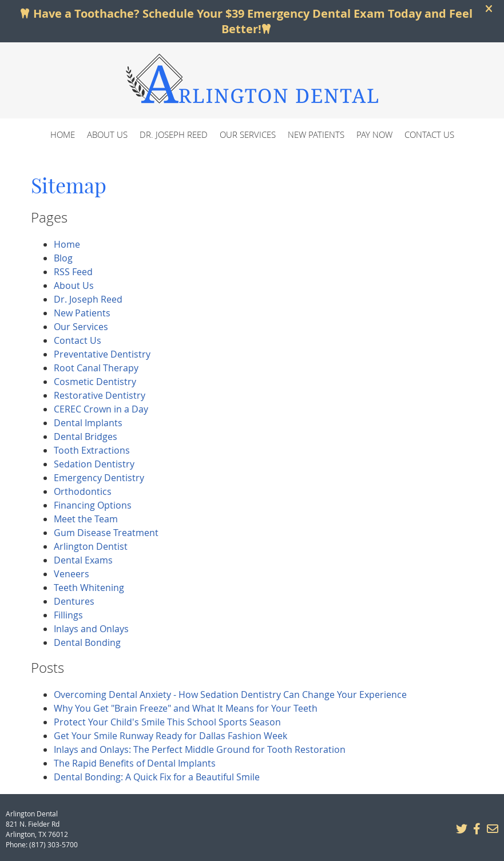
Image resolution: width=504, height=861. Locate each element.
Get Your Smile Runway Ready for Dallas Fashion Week (170, 736)
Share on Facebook (477, 829)
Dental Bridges (86, 437)
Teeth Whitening (89, 588)
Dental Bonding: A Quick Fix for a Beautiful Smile (157, 777)
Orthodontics (83, 491)
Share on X (461, 829)
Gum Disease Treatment (106, 533)
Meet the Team (86, 519)
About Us (107, 134)
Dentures (74, 601)
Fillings (68, 615)
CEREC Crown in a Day (101, 409)
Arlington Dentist (91, 546)
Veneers (72, 574)
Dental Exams (83, 560)
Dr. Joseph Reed (174, 134)
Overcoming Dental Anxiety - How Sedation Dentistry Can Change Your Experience (230, 695)
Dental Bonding (87, 642)
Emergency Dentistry (99, 478)
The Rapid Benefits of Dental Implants (135, 763)
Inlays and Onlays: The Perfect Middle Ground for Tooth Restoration (200, 749)
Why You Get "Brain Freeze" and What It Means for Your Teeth (186, 708)
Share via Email (492, 829)
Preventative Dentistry (102, 354)
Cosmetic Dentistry (95, 382)
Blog (63, 258)
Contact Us (429, 134)
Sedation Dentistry (94, 464)
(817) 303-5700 (53, 844)
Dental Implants (88, 423)
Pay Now (374, 134)
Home (63, 134)
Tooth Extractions (92, 450)
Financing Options (93, 505)
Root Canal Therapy (96, 368)
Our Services (248, 134)
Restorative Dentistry (100, 395)
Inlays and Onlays (91, 629)
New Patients (316, 134)
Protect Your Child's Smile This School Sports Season (167, 722)
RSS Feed (73, 272)
